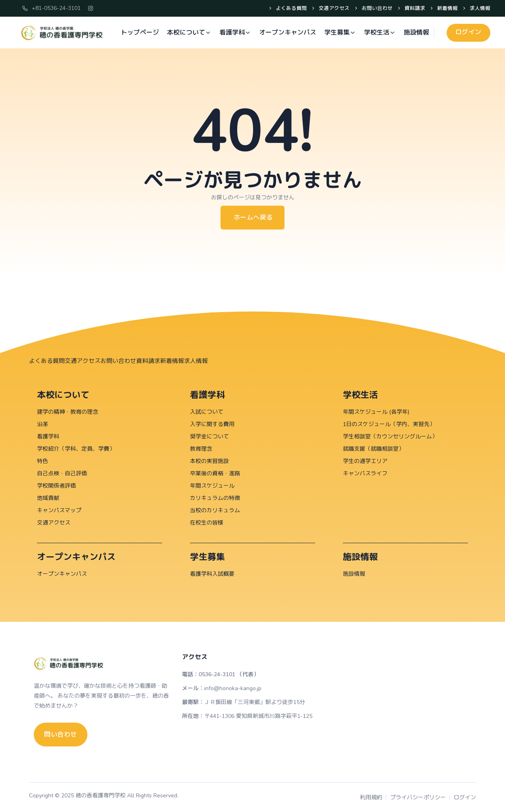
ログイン (465, 797)
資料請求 (414, 9)
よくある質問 (290, 9)
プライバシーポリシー (418, 797)
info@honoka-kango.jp (233, 688)
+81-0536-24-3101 (51, 8)
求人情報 (479, 9)
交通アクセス (333, 9)
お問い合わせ (376, 9)
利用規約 (371, 797)
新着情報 (446, 9)
